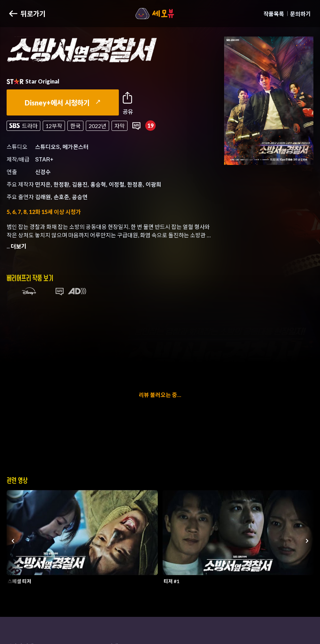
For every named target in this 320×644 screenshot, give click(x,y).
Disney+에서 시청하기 (63, 103)
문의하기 (301, 14)
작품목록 (274, 14)
